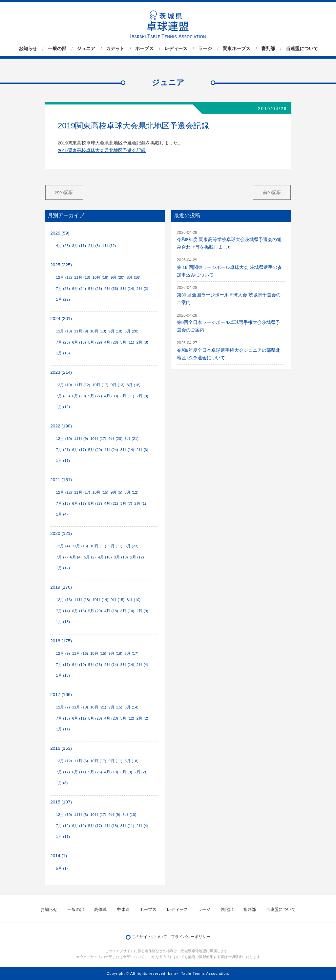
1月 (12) (109, 246)
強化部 (227, 909)
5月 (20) (95, 450)
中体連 (123, 909)
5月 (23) (95, 665)
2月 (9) (142, 611)
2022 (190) (61, 426)
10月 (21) (98, 707)
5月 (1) (62, 868)
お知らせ (28, 49)
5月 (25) (95, 289)
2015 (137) (61, 802)
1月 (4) (62, 514)
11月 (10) (80, 707)
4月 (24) (111, 450)
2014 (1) (59, 856)
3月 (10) (121, 557)
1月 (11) (63, 461)
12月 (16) (64, 600)
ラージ (205, 49)
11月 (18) (82, 600)
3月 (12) (127, 718)
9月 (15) (117, 600)
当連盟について (302, 49)
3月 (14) (127, 289)
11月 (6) (81, 761)
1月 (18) (63, 675)
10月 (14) (101, 600)
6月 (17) (79, 450)
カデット (115, 49)
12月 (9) (63, 653)
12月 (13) (64, 331)
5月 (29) (95, 342)
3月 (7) (126, 503)
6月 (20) (79, 396)
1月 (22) (63, 299)
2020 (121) (61, 533)
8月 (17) (132, 653)
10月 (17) (101, 385)
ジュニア (86, 49)
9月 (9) (115, 815)
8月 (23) (132, 546)
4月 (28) (63, 246)
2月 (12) (137, 557)
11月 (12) (82, 385)
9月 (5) (116, 492)
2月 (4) (142, 665)
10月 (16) (101, 277)
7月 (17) (63, 665)
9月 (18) (115, 331)
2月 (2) (142, 289)
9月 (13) (117, 385)
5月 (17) (95, 826)
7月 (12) (63, 826)
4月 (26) (111, 342)
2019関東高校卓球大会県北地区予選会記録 (133, 126)
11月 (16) (80, 653)
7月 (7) (62, 557)
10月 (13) (98, 331)
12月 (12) (64, 277)
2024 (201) (61, 319)
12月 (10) (64, 385)
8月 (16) (134, 277)
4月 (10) (105, 557)
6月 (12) (79, 826)
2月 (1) (140, 503)
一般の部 (57, 49)
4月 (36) (111, 289)
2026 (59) (60, 233)
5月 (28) (95, 718)
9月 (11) (115, 546)
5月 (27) (95, 396)
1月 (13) (63, 353)
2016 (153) (61, 748)
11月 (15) (80, 546)
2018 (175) (61, 641)
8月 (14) (132, 707)
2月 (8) (94, 246)
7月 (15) (63, 718)
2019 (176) (61, 587)
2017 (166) (61, 695)
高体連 (101, 909)
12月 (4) (63, 546)
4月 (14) (111, 665)
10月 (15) (101, 492)
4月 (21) (111, 503)
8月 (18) (134, 385)
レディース (176, 49)
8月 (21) (132, 439)
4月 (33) (111, 396)
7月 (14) (63, 611)
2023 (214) (61, 372)
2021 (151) (61, 480)
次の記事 (64, 192)
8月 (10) (134, 600)
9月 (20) (117, 277)
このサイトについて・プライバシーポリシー (171, 937)
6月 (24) (79, 289)
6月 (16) (79, 342)
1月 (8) (62, 783)
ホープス (144, 49)
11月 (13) (82, 277)
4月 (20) (111, 718)
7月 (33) (63, 396)
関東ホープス (237, 49)
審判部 (268, 49)
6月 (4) (76, 557)
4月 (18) (111, 611)
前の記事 (272, 192)
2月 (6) (142, 450)
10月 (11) (98, 546)
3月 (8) (126, 772)
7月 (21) (63, 450)
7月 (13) (63, 503)
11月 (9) (81, 331)
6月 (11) (79, 718)
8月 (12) (132, 492)
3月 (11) (79, 246)
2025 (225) (61, 265)
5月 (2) (90, 557)
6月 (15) (79, 611)
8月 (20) (132, 331)
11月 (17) (82, 492)
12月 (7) (63, 707)
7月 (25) (63, 289)
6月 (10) (79, 665)
